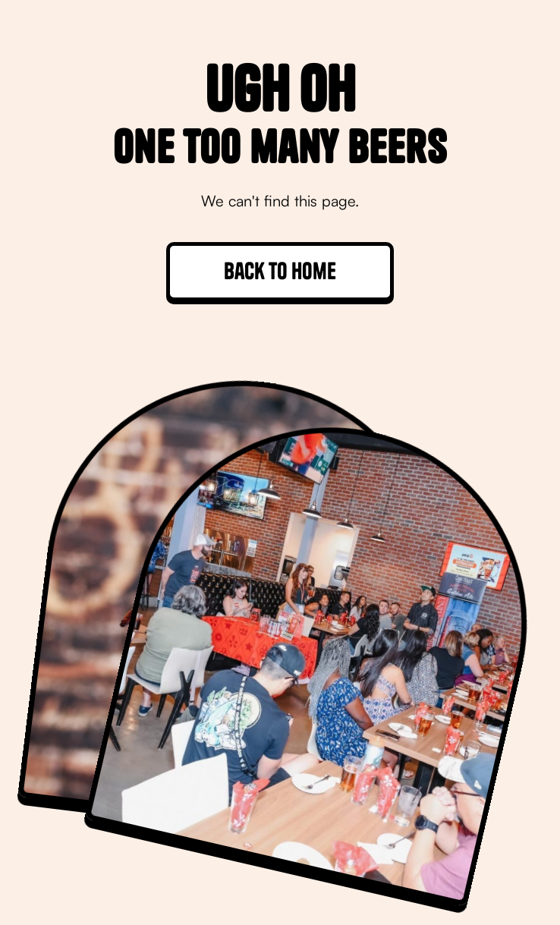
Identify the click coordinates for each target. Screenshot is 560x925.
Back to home (280, 271)
